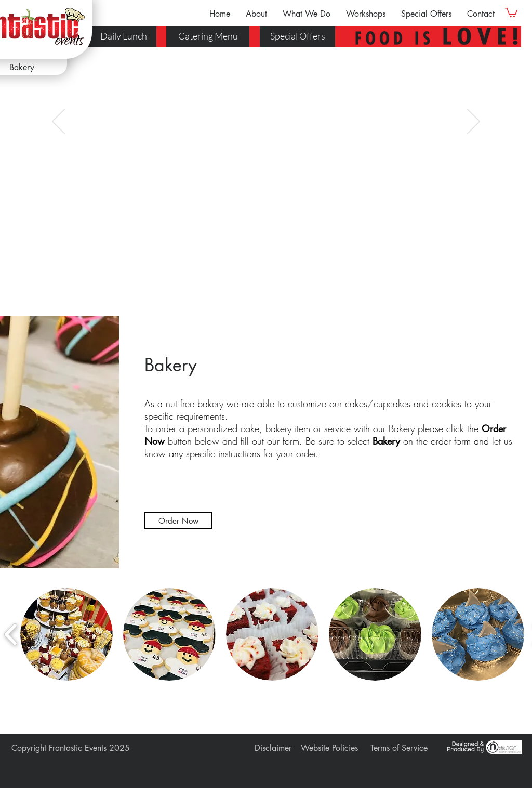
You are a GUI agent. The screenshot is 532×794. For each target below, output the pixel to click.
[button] (256, 14)
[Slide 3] (261, 280)
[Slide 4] (271, 280)
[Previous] (58, 122)
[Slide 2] (252, 280)
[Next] (474, 122)
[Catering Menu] (208, 36)
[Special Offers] (297, 36)
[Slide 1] (243, 280)
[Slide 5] (280, 280)
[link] (511, 12)
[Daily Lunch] (120, 36)
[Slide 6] (289, 280)
